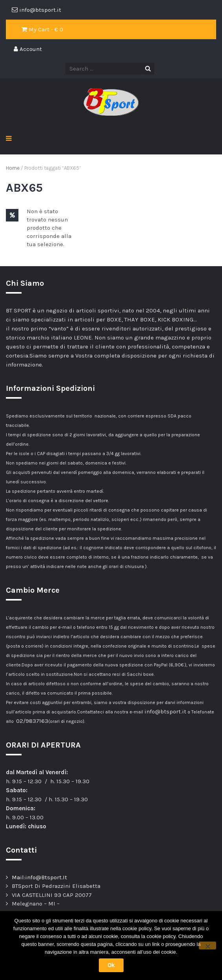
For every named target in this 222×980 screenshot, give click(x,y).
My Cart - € (42, 29)
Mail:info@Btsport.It (39, 877)
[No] (207, 946)
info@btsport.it (165, 711)
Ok (111, 965)
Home (13, 168)
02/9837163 (32, 721)
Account (28, 49)
